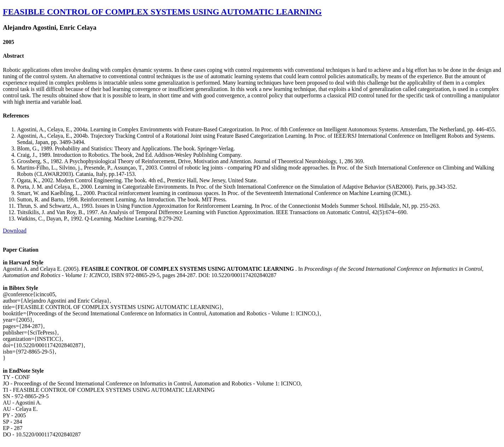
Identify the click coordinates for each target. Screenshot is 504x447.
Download (15, 231)
